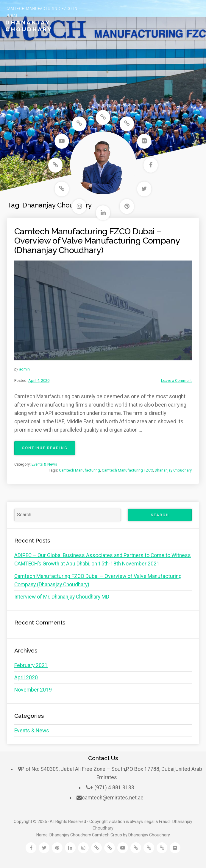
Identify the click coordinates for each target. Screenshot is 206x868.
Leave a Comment (176, 380)
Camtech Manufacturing (79, 470)
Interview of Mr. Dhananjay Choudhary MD (62, 597)
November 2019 (33, 690)
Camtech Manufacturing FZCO (127, 470)
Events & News (44, 464)
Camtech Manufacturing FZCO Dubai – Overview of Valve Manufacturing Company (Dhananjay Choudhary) (97, 241)
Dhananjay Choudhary (29, 26)
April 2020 (26, 678)
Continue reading (48, 450)
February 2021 (31, 665)
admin (24, 369)
